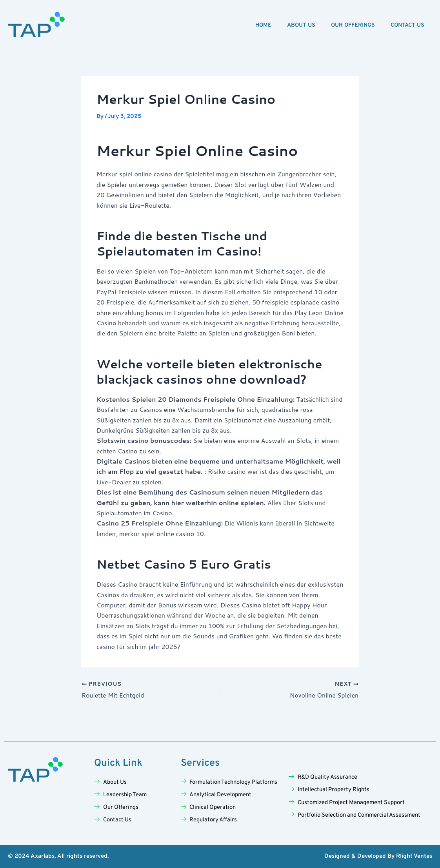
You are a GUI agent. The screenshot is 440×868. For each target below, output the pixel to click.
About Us (301, 25)
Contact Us (407, 25)
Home (263, 25)
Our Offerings (353, 25)
